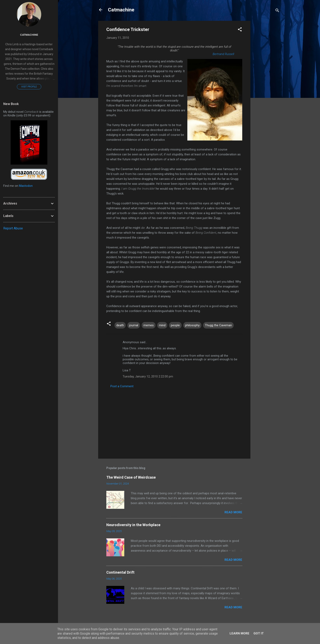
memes (149, 325)
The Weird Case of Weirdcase (131, 477)
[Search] (277, 11)
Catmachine (121, 10)
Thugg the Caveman (218, 325)
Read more (233, 512)
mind (162, 325)
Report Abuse (13, 228)
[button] (240, 30)
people (175, 325)
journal (134, 325)
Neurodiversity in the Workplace (133, 525)
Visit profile (29, 87)
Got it (259, 633)
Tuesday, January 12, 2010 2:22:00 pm (148, 376)
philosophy (192, 325)
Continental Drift (120, 572)
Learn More (239, 633)
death (120, 325)
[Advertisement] (267, 82)
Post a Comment (122, 386)
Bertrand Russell (223, 54)
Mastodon (26, 186)
